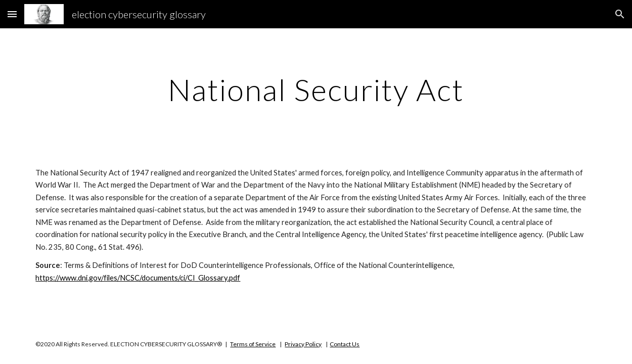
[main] (316, 89)
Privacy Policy (303, 344)
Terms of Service (253, 344)
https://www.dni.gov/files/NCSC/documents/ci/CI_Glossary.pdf (138, 278)
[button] (12, 14)
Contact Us (345, 344)
